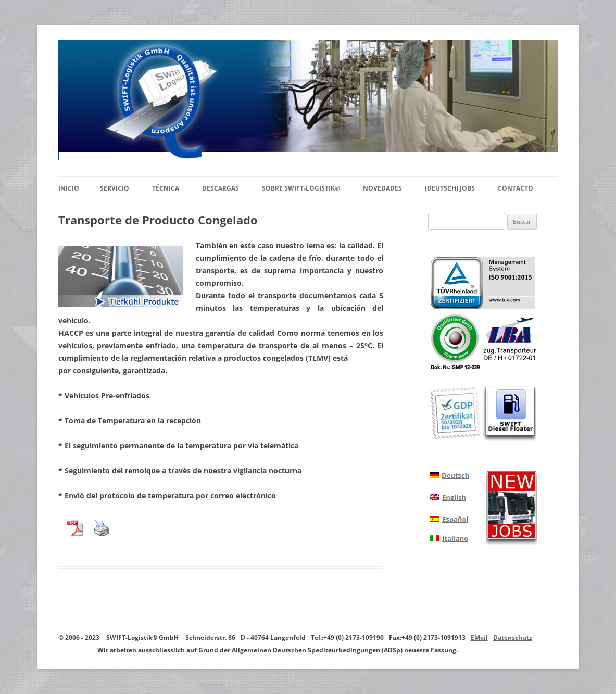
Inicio (69, 188)
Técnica (166, 188)
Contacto (516, 188)
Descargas (221, 188)
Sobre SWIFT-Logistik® (301, 188)
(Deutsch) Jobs (450, 188)
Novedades (382, 188)
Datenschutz (513, 638)
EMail (479, 638)
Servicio (115, 188)
